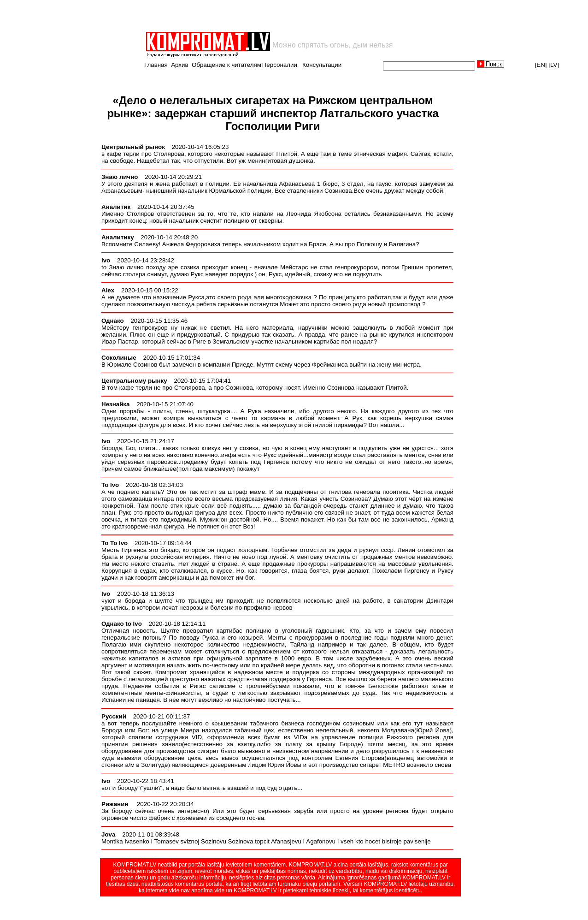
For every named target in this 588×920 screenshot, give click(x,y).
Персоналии (280, 65)
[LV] (554, 65)
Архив (179, 65)
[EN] (541, 65)
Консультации (322, 65)
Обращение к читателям (226, 65)
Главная (156, 65)
